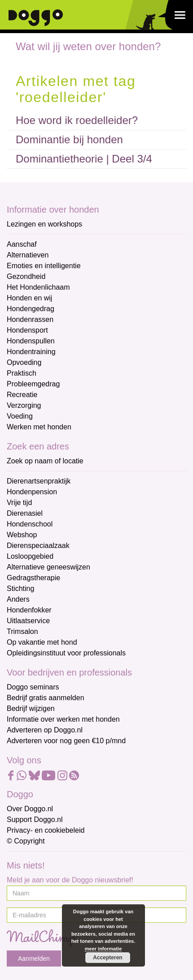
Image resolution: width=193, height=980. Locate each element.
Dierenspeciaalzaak (38, 546)
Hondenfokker (29, 610)
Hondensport (27, 330)
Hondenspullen (31, 341)
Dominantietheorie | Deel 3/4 (84, 159)
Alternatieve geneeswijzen (48, 567)
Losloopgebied (30, 556)
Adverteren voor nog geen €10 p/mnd (66, 741)
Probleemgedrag (33, 384)
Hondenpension (32, 492)
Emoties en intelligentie (44, 266)
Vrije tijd (19, 503)
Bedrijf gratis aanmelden (46, 698)
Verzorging (24, 405)
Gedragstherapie (33, 578)
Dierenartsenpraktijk (39, 481)
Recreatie (22, 395)
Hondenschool (30, 524)
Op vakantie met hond (42, 642)
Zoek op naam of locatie (45, 461)
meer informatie (103, 949)
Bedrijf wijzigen (31, 708)
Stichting (20, 588)
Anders (18, 599)
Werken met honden (39, 427)
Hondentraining (31, 352)
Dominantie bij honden (69, 139)
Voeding (20, 416)
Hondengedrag (31, 309)
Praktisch (22, 373)
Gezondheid (26, 276)
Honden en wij (29, 298)
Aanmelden (34, 959)
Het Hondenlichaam (38, 287)
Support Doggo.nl (35, 820)
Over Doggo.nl (30, 809)
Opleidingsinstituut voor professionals (66, 653)
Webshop (22, 535)
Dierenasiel (25, 513)
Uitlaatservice (28, 621)
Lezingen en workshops (44, 224)
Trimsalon (22, 631)
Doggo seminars (33, 687)
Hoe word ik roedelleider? (77, 120)
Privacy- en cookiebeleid (46, 830)
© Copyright (26, 841)
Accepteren (107, 958)
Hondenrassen (30, 319)
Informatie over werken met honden (63, 719)
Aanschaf (22, 244)
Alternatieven (28, 255)
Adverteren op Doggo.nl (45, 730)
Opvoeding (24, 362)
